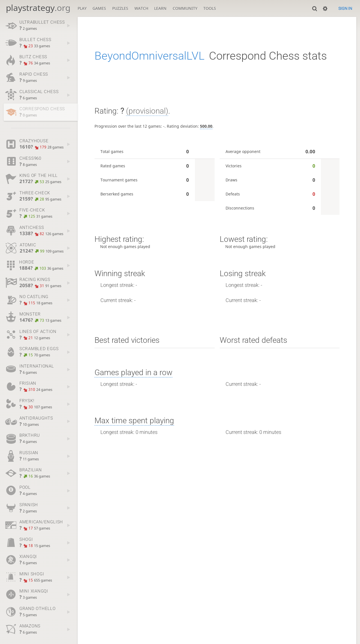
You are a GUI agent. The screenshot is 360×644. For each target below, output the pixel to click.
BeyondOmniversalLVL (149, 56)
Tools (210, 8)
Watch (141, 8)
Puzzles (120, 8)
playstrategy (38, 8)
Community (185, 8)
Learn (160, 8)
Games (99, 8)
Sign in (345, 8)
